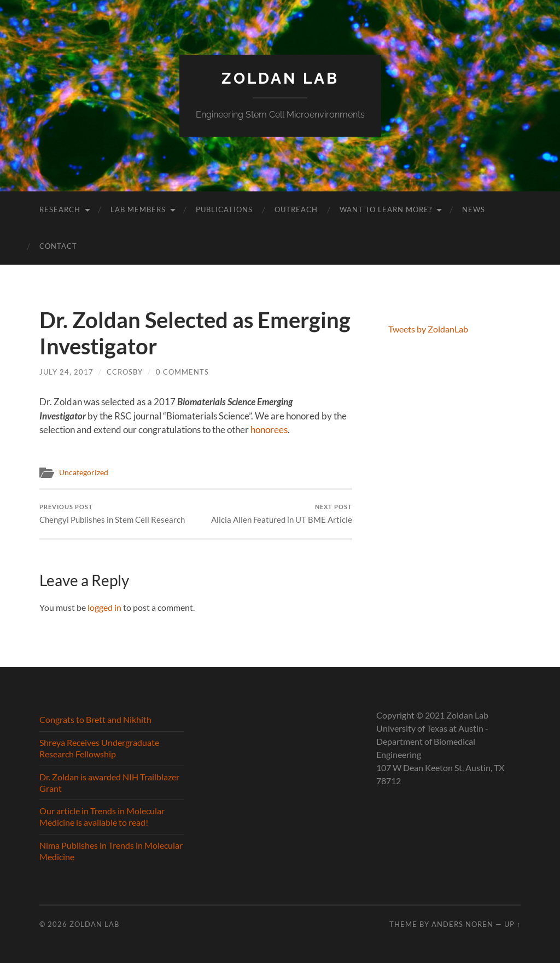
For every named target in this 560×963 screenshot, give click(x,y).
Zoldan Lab (280, 78)
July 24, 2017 (66, 372)
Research (60, 209)
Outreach (296, 209)
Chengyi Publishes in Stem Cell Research (112, 514)
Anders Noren (462, 924)
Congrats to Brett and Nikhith (95, 719)
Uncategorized (84, 472)
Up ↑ (512, 924)
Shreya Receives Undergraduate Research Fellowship (99, 748)
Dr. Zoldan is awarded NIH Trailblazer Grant (109, 783)
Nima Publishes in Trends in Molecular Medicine (111, 851)
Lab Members (138, 209)
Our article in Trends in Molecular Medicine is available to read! (102, 816)
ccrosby (125, 372)
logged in (104, 607)
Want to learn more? (386, 209)
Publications (224, 209)
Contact (58, 246)
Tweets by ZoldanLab (428, 329)
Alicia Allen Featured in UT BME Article (282, 514)
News (474, 209)
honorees (269, 430)
